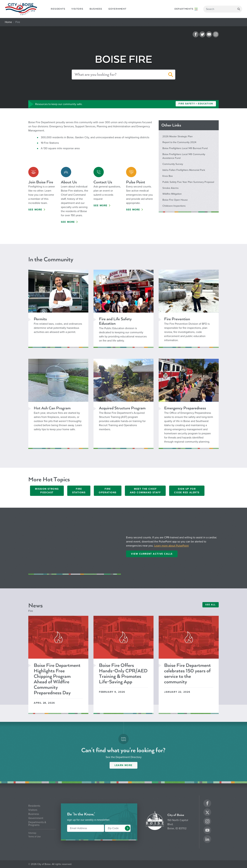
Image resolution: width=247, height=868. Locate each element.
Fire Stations (79, 491)
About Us (69, 182)
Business (96, 9)
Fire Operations (108, 491)
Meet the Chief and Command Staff (145, 491)
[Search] (223, 9)
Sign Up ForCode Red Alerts (187, 491)
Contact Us (103, 182)
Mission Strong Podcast (47, 491)
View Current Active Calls (152, 554)
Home (8, 22)
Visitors (77, 9)
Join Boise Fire (41, 182)
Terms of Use (34, 837)
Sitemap (32, 833)
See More (35, 210)
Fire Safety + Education (196, 104)
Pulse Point (136, 182)
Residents (58, 9)
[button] (171, 75)
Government (117, 9)
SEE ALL (211, 605)
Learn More (123, 765)
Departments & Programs (37, 824)
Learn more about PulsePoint (171, 546)
